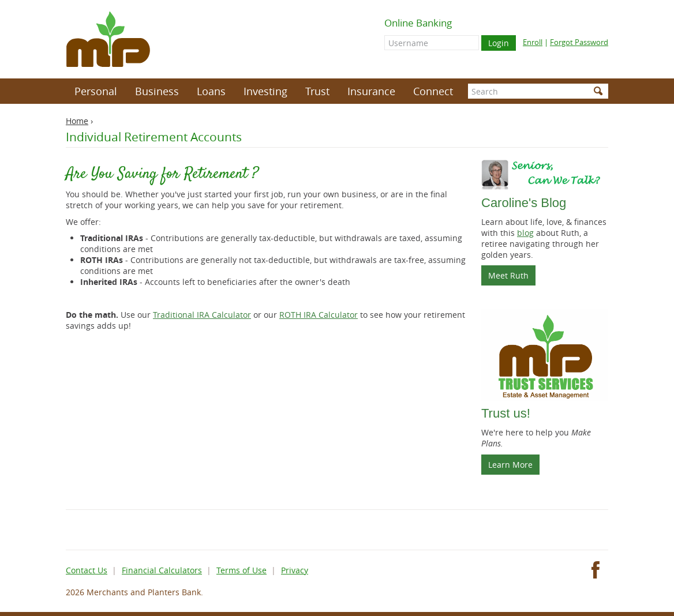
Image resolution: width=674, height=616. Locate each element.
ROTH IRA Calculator (319, 315)
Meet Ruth (512, 277)
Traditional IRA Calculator (202, 315)
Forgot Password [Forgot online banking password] (579, 42)
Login (499, 43)
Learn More (510, 465)
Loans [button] (211, 91)
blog (525, 233)
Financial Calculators (162, 570)
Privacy (295, 570)
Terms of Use (241, 570)
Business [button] (157, 91)
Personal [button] (96, 91)
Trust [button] (317, 91)
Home (77, 121)
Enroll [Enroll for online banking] (533, 42)
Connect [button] (433, 91)
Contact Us (87, 570)
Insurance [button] (371, 91)
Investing (265, 91)
